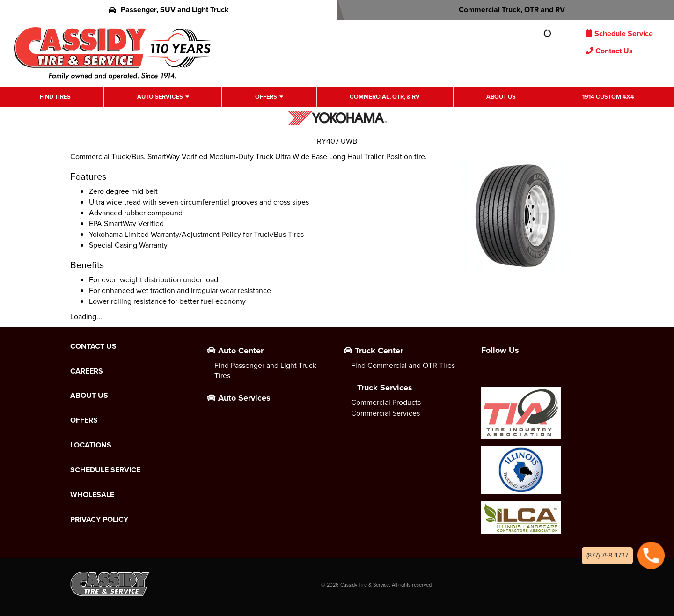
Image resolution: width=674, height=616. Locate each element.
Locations (91, 445)
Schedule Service (619, 33)
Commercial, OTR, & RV (385, 97)
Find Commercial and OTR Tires (403, 365)
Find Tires (55, 97)
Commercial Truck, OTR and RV (506, 10)
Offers (266, 97)
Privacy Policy (99, 520)
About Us (501, 97)
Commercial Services (385, 413)
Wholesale (92, 495)
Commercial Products (386, 402)
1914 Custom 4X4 (608, 97)
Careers (87, 371)
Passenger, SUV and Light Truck (169, 10)
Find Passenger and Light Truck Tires (265, 371)
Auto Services (160, 97)
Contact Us (609, 51)
